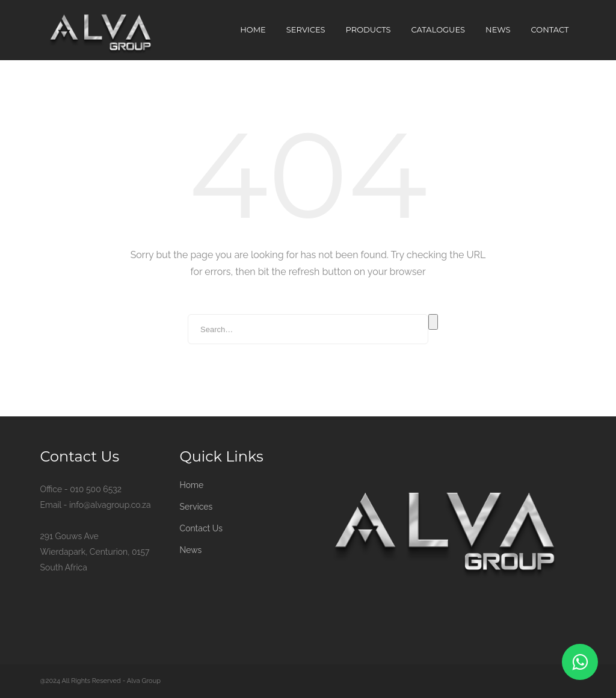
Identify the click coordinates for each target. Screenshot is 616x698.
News (498, 29)
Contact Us (201, 528)
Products (368, 29)
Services (306, 29)
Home (253, 29)
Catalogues (439, 29)
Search (433, 322)
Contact (550, 29)
